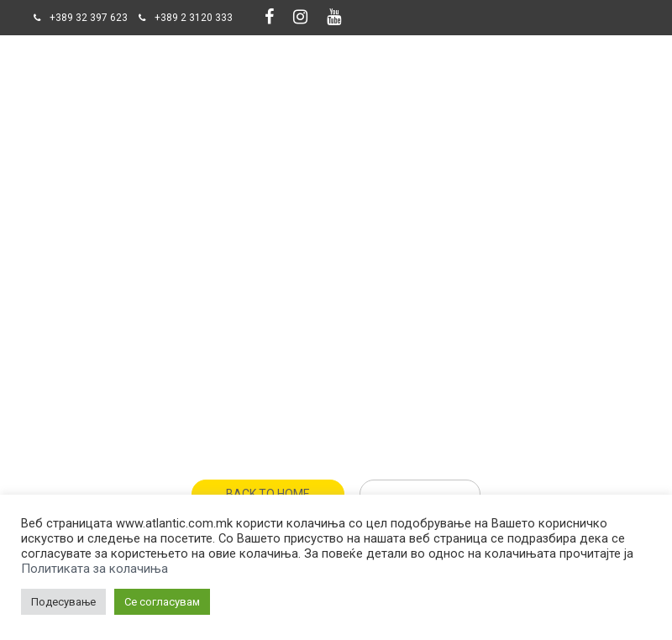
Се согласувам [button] (162, 602)
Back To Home (268, 494)
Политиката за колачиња (94, 569)
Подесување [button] (63, 602)
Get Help (420, 494)
